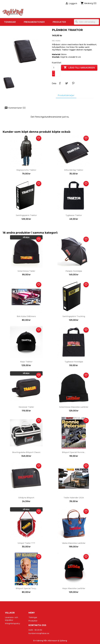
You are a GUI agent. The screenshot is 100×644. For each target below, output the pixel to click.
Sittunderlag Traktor (74, 170)
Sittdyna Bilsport (26, 498)
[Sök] (86, 22)
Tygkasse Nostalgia (74, 362)
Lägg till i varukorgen (79, 68)
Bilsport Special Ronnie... (74, 452)
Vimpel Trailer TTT (26, 543)
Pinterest (73, 83)
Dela (60, 83)
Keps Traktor (26, 362)
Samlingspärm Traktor (26, 215)
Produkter (59, 22)
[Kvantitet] (55, 68)
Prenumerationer (34, 22)
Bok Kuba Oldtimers (26, 316)
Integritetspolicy (12, 623)
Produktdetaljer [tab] (66, 95)
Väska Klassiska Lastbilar (74, 543)
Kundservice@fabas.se (39, 633)
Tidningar (10, 22)
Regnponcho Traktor (26, 170)
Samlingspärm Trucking (74, 316)
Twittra (67, 83)
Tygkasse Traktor (74, 215)
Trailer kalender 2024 (74, 498)
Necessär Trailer (26, 407)
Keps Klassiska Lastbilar (74, 588)
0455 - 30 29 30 (35, 630)
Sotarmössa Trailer (26, 271)
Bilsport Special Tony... (26, 588)
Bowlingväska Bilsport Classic (26, 452)
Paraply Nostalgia (74, 271)
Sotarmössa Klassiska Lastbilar (74, 407)
